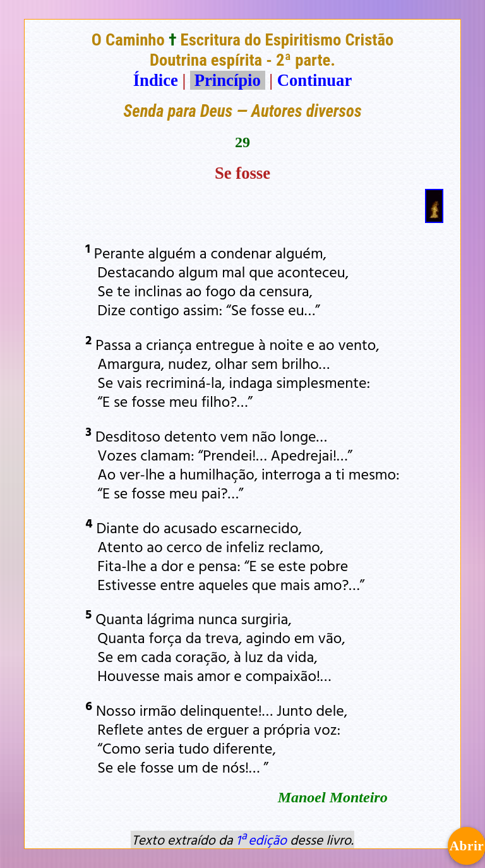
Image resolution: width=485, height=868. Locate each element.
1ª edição (261, 840)
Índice (156, 80)
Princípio (227, 80)
